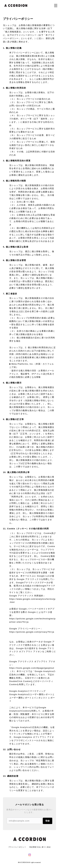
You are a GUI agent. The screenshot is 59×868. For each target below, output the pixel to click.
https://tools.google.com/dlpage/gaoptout (32, 668)
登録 (48, 821)
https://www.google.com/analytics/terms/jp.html (32, 601)
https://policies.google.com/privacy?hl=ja (32, 632)
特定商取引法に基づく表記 (40, 847)
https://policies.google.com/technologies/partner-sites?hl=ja (32, 620)
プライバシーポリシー (17, 847)
